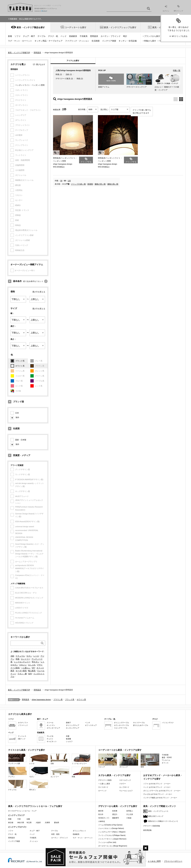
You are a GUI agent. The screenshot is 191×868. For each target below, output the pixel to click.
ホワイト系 (20, 366)
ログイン (166, 9)
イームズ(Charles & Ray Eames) (110, 825)
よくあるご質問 (154, 861)
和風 (18, 659)
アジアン (18, 772)
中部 (19, 819)
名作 (30, 674)
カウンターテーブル (121, 725)
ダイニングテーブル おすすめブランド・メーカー (162, 791)
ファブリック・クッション (77, 41)
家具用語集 (147, 830)
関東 (10, 819)
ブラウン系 (58, 700)
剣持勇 (115, 811)
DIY (33, 668)
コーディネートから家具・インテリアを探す (120, 750)
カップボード (124, 787)
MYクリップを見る (180, 36)
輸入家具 (32, 671)
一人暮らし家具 (104, 784)
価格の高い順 (113, 184)
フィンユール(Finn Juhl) (107, 842)
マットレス (22, 736)
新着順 (90, 184)
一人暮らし (26, 668)
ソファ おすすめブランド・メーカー (157, 784)
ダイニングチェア (73, 725)
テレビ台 (50, 736)
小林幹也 (102, 821)
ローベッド (102, 791)
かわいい (23, 665)
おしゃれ (32, 665)
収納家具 (73, 36)
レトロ (36, 656)
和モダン (36, 662)
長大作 (101, 814)
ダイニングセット (79, 831)
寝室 (150, 761)
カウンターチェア (53, 728)
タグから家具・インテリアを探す (115, 775)
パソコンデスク (168, 723)
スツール (50, 723)
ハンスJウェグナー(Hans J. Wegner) (112, 832)
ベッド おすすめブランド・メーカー (157, 787)
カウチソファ (23, 723)
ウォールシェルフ (126, 791)
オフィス (165, 763)
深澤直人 (130, 811)
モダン (29, 656)
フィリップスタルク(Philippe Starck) (112, 835)
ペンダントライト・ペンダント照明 (30, 85)
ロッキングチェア (73, 728)
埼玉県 (29, 823)
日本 (17, 413)
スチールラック (125, 780)
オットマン (51, 725)
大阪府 (38, 823)
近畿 (28, 819)
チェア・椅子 (29, 36)
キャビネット (52, 741)
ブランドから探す (152, 36)
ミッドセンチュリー (22, 662)
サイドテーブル (139, 723)
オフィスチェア (91, 725)
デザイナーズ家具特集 (152, 826)
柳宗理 (101, 811)
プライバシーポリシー (173, 861)
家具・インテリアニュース (158, 811)
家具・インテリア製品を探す (31, 27)
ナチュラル (20, 656)
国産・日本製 (21, 440)
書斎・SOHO (167, 757)
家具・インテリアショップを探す (120, 27)
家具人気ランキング (156, 816)
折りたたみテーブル (141, 725)
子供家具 (84, 36)
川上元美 (130, 814)
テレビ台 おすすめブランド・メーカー (158, 794)
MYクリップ (178, 8)
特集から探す (150, 41)
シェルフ (69, 741)
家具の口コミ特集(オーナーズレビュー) (163, 821)
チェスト (50, 739)
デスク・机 (53, 36)
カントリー (25, 659)
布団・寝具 (55, 834)
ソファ (18, 36)
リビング (108, 761)
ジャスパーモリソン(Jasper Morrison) (112, 839)
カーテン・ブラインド (111, 36)
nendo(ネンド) (104, 818)
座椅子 (68, 723)
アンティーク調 (18, 759)
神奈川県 (21, 823)
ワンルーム (166, 760)
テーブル (42, 36)
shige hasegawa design (41, 700)
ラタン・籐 (22, 674)
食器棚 (68, 739)
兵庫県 (47, 823)
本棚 (68, 736)
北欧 (12, 656)
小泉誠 (129, 818)
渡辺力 (115, 814)
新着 (10, 36)
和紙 (78, 79)
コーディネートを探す (76, 27)
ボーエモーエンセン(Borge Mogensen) (113, 846)
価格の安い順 (100, 184)
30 (61, 181)
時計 (125, 36)
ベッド (64, 36)
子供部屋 (165, 755)
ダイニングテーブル (121, 723)
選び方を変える (39, 292)
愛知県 (57, 823)
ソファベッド (23, 725)
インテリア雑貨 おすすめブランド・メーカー (160, 798)
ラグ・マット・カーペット (20, 41)
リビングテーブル (121, 728)
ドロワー (123, 784)
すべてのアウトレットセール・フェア (22, 811)
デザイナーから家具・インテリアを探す (118, 806)
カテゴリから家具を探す (20, 714)
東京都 (11, 823)
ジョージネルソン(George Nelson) (111, 828)
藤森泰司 (116, 818)
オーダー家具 (21, 671)
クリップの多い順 (78, 184)
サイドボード (103, 787)
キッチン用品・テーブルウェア (49, 41)
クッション (34, 841)
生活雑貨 (96, 41)
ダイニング (129, 761)
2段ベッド (22, 739)
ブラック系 (20, 361)
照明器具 (94, 36)
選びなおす (41, 64)
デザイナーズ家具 (63, 79)
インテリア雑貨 (109, 41)
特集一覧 (177, 70)
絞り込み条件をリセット (33, 281)
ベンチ (88, 723)
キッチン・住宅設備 (128, 41)
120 (69, 181)
